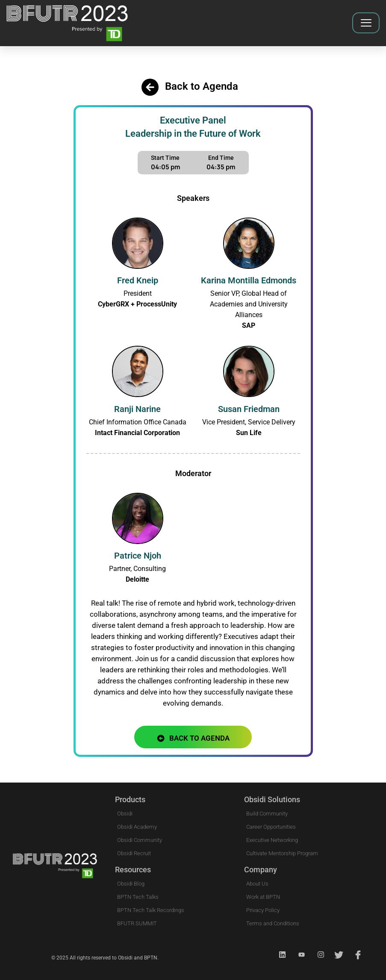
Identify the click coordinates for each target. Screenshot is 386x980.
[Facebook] (356, 955)
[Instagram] (317, 955)
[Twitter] (336, 955)
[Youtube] (298, 955)
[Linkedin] (279, 955)
